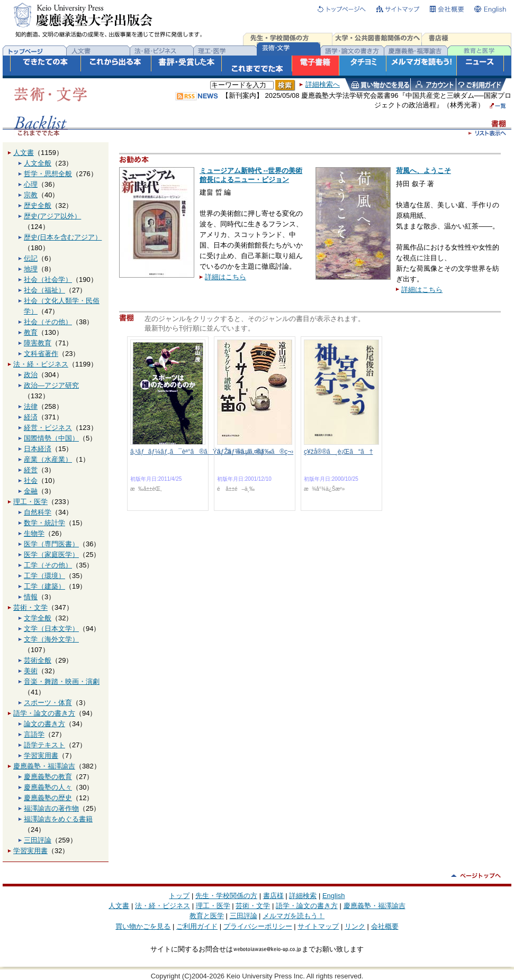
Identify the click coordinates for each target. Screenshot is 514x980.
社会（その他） (48, 322)
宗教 (31, 195)
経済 (31, 417)
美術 (31, 671)
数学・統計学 (44, 523)
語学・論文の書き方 (44, 713)
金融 (31, 491)
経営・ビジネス (48, 428)
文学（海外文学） (51, 639)
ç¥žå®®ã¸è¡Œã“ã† (338, 452)
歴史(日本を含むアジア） (63, 237)
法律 (31, 406)
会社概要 (385, 926)
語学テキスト (44, 745)
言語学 (34, 734)
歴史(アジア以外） (52, 216)
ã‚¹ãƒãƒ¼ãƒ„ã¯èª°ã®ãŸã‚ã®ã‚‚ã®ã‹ (201, 452)
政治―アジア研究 (51, 385)
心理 (31, 184)
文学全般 (38, 618)
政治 (31, 375)
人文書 (24, 153)
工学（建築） (44, 586)
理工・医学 (30, 502)
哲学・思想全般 (48, 174)
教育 (31, 332)
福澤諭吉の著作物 (51, 808)
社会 (31, 480)
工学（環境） (44, 576)
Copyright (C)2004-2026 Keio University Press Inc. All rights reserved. (257, 976)
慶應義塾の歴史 (48, 798)
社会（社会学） (48, 280)
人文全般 (38, 163)
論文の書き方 (44, 724)
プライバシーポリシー (258, 926)
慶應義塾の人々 (48, 787)
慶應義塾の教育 (48, 777)
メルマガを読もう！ (294, 916)
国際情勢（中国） (51, 438)
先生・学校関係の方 (226, 896)
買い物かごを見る (143, 926)
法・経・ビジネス (41, 364)
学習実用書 (41, 755)
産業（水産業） (48, 459)
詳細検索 (303, 896)
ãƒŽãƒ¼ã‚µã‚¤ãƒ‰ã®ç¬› (255, 452)
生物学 (34, 533)
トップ (179, 896)
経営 (31, 470)
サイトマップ (318, 926)
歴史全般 (38, 205)
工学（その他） (48, 565)
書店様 (273, 896)
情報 (31, 597)
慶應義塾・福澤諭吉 (44, 766)
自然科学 (38, 512)
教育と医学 (207, 916)
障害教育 (38, 343)
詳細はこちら (226, 277)
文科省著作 (41, 354)
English (334, 896)
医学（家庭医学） (51, 555)
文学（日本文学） (51, 629)
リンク (355, 926)
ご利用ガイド (197, 926)
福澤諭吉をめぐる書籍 (58, 819)
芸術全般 (38, 660)
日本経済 (38, 449)
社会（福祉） (44, 290)
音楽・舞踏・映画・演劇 (62, 681)
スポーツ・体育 (48, 703)
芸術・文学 (30, 607)
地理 (31, 269)
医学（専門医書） (51, 544)
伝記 (31, 258)
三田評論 (38, 840)
